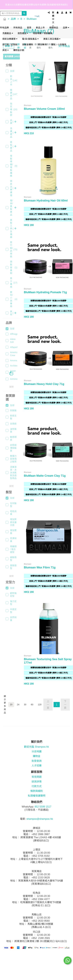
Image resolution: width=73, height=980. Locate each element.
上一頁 (48, 705)
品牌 (66, 28)
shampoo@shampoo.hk (40, 819)
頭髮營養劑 (28, 44)
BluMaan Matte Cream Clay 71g (45, 476)
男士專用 (42, 44)
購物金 (37, 756)
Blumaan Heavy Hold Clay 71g (44, 384)
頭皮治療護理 (10, 39)
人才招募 (37, 766)
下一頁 (65, 705)
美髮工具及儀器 (52, 39)
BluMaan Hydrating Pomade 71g (45, 292)
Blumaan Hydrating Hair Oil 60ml (46, 201)
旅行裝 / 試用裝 (10, 44)
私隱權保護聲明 (37, 796)
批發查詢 (37, 761)
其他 (5, 50)
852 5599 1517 (43, 807)
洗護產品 (8, 33)
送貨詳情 (37, 782)
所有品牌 (4, 28)
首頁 (29, 28)
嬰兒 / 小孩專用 (59, 44)
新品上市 (40, 28)
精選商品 (54, 28)
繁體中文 (53, 19)
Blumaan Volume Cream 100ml (44, 109)
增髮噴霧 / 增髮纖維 (43, 33)
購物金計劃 (19, 50)
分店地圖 (37, 751)
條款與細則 (37, 791)
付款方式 (37, 786)
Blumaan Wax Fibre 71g (40, 567)
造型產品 (23, 33)
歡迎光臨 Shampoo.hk (36, 747)
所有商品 (18, 28)
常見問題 (37, 777)
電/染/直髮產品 (30, 39)
